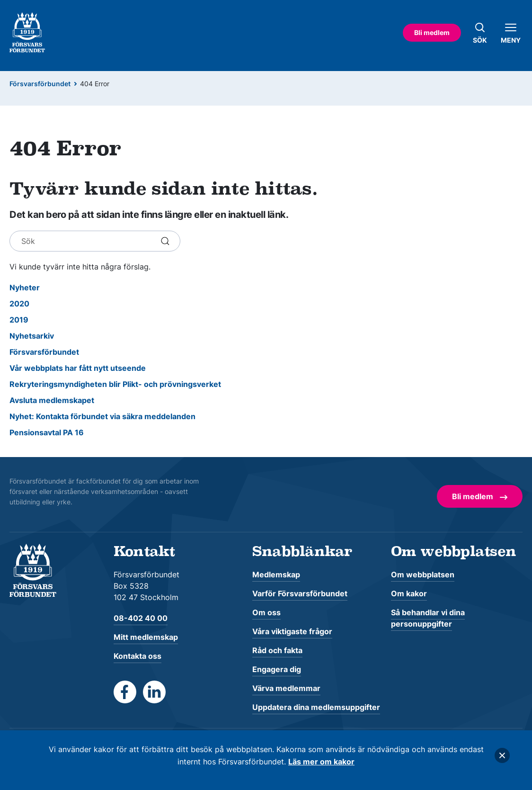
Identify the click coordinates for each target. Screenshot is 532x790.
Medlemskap (276, 575)
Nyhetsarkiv (32, 336)
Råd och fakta (277, 650)
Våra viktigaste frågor (292, 631)
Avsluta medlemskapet (52, 400)
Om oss (266, 612)
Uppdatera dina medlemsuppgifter (316, 707)
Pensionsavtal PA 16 (47, 432)
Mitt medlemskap (146, 637)
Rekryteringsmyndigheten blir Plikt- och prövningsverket (115, 384)
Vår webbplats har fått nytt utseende (78, 368)
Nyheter (25, 287)
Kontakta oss (137, 656)
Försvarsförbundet (40, 84)
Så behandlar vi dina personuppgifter (428, 618)
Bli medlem (432, 32)
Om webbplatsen (423, 575)
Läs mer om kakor (321, 762)
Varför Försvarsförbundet (300, 593)
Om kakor (409, 593)
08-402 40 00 (141, 618)
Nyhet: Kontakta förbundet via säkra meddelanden (102, 416)
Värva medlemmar (286, 688)
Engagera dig (277, 669)
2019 (19, 320)
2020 (19, 304)
